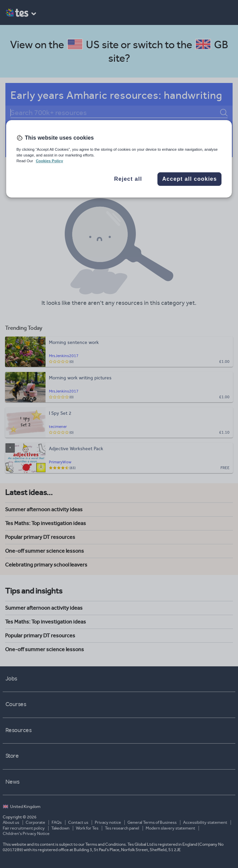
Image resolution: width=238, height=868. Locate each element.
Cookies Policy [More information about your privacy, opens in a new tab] (49, 161)
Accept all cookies (189, 179)
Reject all (128, 179)
